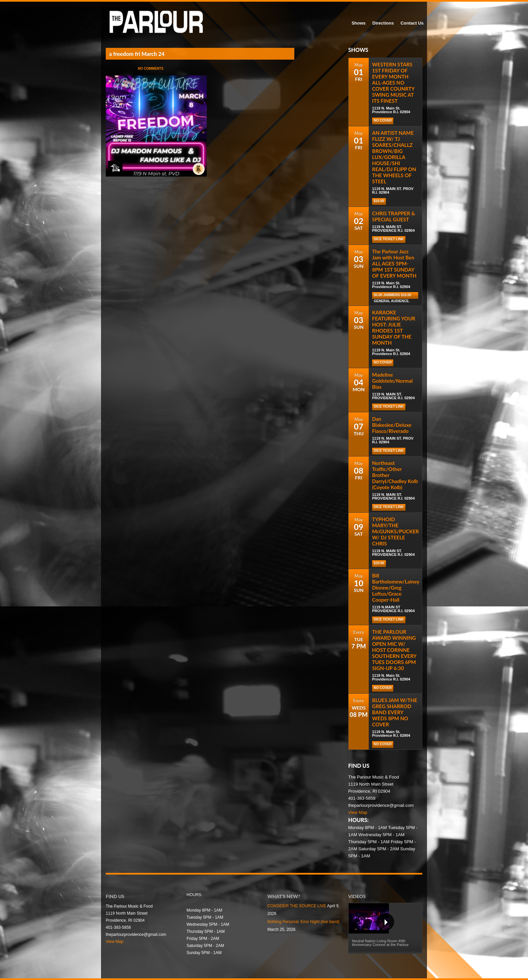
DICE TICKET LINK (389, 239)
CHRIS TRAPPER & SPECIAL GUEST (393, 216)
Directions (383, 23)
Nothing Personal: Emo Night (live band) (303, 922)
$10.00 (379, 201)
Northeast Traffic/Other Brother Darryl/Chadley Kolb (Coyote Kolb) (395, 475)
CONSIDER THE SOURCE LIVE (297, 906)
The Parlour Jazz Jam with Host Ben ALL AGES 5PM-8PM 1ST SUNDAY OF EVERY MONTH (394, 263)
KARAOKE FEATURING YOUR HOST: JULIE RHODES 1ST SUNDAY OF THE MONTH (394, 327)
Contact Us (412, 23)
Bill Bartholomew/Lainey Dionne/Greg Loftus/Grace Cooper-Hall (396, 588)
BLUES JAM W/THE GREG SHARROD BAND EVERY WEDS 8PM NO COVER (395, 712)
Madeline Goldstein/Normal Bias (392, 381)
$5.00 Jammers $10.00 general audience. (392, 296)
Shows (359, 23)
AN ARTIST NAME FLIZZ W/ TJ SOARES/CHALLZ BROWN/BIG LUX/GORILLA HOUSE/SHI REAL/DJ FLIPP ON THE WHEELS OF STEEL (394, 157)
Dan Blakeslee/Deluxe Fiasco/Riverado (392, 425)
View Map (358, 812)
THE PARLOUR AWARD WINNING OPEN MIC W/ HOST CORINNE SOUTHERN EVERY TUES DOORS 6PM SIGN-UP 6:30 (394, 650)
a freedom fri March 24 (137, 54)
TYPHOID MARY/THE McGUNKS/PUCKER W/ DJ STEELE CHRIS (395, 531)
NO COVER (383, 120)
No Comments (151, 69)
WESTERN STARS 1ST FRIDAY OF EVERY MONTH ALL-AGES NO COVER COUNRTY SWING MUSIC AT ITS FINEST (393, 83)
